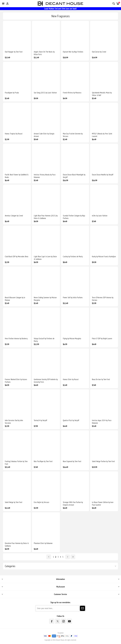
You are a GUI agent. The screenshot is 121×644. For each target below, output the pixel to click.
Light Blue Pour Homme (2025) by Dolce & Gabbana (46, 217)
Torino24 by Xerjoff (40, 420)
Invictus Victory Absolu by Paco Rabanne (45, 176)
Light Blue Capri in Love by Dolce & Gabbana (45, 258)
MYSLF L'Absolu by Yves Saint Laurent (102, 135)
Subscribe (82, 608)
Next (68, 557)
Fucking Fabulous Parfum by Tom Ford (16, 463)
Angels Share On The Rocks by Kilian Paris (44, 53)
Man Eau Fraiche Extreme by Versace (73, 135)
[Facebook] (52, 621)
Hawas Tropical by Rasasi (14, 134)
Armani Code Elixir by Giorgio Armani (44, 135)
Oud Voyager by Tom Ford (14, 52)
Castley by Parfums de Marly (73, 256)
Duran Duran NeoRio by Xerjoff (103, 175)
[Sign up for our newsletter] (57, 608)
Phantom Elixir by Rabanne (43, 543)
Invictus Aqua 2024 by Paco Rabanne (102, 422)
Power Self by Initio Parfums (73, 297)
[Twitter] (58, 621)
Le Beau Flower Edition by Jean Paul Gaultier (103, 504)
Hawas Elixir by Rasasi (71, 379)
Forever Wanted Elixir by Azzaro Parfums (16, 381)
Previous (49, 557)
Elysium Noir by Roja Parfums (73, 52)
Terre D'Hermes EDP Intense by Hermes (103, 299)
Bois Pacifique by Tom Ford (43, 461)
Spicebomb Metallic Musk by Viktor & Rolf (102, 94)
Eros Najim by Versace (41, 502)
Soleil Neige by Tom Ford (13, 502)
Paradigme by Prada (12, 93)
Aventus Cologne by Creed (14, 216)
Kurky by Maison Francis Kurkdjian (104, 256)
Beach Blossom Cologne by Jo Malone (15, 299)
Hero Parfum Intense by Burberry (16, 338)
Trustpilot (60, 633)
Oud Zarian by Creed (99, 52)
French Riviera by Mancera (72, 93)
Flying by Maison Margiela (72, 338)
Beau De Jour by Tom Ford (101, 379)
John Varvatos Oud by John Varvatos (14, 422)
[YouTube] (69, 621)
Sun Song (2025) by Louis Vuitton (45, 93)
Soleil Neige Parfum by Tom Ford (103, 461)
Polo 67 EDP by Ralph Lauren (102, 338)
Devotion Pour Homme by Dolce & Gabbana (17, 545)
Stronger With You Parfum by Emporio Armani (73, 504)
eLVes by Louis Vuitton (100, 216)
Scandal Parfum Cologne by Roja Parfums (74, 217)
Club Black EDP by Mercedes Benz (17, 256)
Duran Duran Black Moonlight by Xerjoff (74, 176)
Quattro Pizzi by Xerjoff (71, 420)
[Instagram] (64, 621)
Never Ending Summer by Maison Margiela (45, 299)
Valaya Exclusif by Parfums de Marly (44, 340)
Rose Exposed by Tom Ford (72, 461)
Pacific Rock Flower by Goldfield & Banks (17, 176)
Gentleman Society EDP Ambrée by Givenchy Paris (46, 381)
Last (73, 557)
